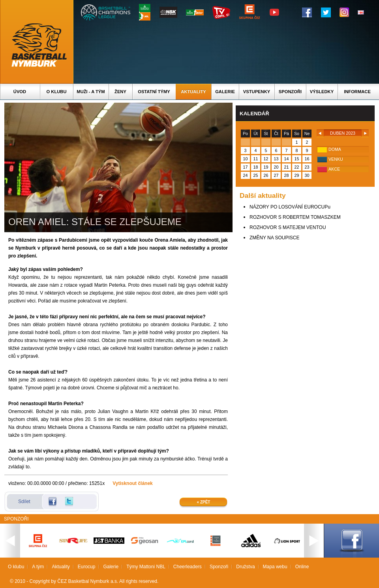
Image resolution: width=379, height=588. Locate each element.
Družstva (245, 567)
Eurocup (87, 567)
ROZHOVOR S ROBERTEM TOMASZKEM (295, 217)
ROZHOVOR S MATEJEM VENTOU (288, 227)
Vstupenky (257, 92)
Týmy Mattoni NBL (146, 567)
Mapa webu (275, 567)
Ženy (120, 92)
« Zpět (204, 502)
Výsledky (322, 92)
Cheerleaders (188, 567)
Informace (357, 92)
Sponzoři (290, 92)
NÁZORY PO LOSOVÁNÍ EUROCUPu (290, 207)
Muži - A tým (91, 92)
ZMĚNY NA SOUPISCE (274, 238)
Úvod (20, 92)
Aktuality (193, 92)
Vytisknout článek (133, 483)
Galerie (225, 92)
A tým (38, 567)
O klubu (57, 92)
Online (302, 567)
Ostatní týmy (154, 92)
